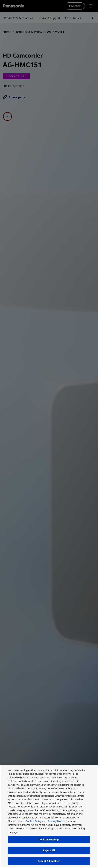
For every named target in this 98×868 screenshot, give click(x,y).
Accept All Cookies (49, 861)
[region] (49, 816)
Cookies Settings (49, 839)
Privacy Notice (57, 821)
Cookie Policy (34, 821)
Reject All (49, 850)
